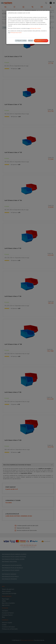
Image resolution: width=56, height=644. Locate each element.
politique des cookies (35, 28)
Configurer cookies (21, 41)
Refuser (31, 41)
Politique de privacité (16, 33)
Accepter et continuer (41, 41)
